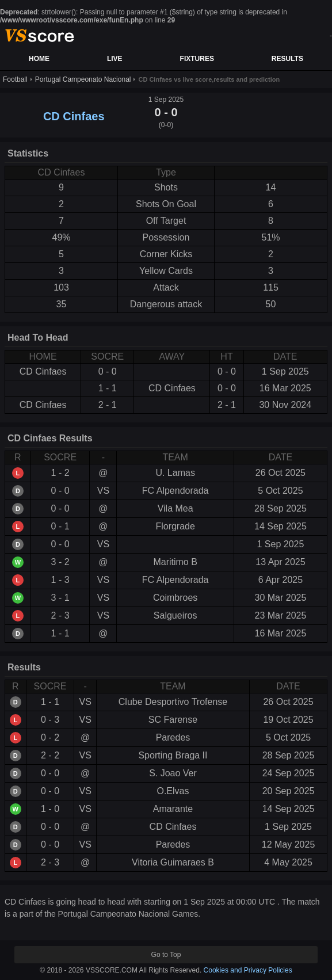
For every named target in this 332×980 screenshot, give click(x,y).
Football (15, 79)
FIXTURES (197, 59)
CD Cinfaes (74, 116)
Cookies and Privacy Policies (248, 970)
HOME (39, 59)
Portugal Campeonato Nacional (83, 79)
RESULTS (287, 59)
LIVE (115, 59)
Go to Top (166, 955)
